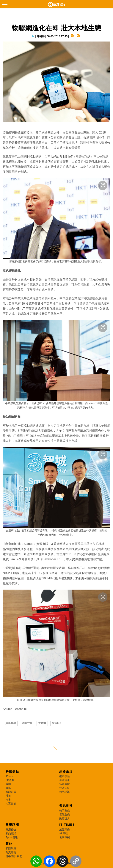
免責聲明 (11, 852)
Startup (57, 723)
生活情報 (65, 780)
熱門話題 (65, 792)
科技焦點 (12, 771)
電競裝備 (65, 815)
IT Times (67, 825)
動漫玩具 (65, 818)
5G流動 (10, 780)
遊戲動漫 (66, 806)
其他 (9, 844)
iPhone (10, 776)
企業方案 (27, 723)
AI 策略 (64, 833)
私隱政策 (11, 848)
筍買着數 (65, 784)
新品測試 (11, 833)
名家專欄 (65, 837)
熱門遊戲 (65, 811)
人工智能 (11, 803)
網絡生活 (66, 771)
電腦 (8, 784)
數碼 (8, 788)
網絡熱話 (65, 776)
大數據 (42, 723)
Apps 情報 (12, 837)
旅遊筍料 (65, 788)
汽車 (8, 800)
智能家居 (11, 792)
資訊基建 (11, 723)
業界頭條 (65, 829)
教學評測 (12, 825)
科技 (8, 796)
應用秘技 (11, 829)
